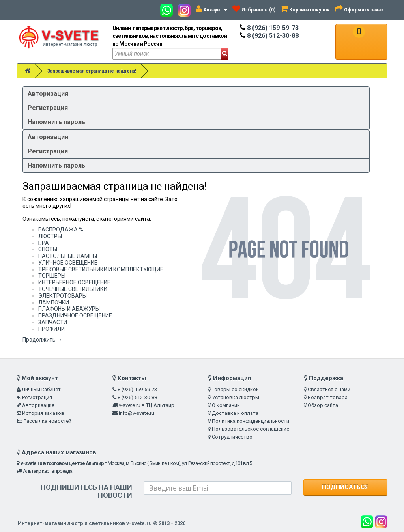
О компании (226, 405)
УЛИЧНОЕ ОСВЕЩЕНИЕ (68, 263)
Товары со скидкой (235, 389)
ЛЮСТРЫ (50, 236)
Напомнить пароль (56, 122)
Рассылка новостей (48, 421)
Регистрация (48, 108)
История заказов (43, 413)
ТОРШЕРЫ (52, 276)
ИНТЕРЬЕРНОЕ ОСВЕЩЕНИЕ (74, 282)
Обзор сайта (323, 405)
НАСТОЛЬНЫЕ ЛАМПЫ (68, 256)
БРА (44, 243)
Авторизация (48, 94)
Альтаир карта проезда (48, 471)
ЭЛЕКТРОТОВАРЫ (63, 296)
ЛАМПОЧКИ (54, 302)
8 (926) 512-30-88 (269, 36)
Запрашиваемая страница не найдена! (92, 71)
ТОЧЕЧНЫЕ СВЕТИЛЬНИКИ (73, 289)
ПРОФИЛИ (51, 329)
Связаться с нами (329, 389)
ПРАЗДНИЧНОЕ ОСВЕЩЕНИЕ (75, 315)
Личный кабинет (41, 389)
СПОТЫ (48, 249)
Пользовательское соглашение (251, 429)
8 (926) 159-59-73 (269, 28)
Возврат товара (328, 397)
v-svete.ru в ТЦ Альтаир (147, 405)
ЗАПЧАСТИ (53, 322)
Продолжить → (42, 340)
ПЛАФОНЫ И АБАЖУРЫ (69, 309)
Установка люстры (236, 397)
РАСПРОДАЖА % (61, 230)
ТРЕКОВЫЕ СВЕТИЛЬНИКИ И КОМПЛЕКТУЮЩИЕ (101, 269)
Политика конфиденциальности (251, 421)
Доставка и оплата (235, 413)
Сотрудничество (232, 437)
